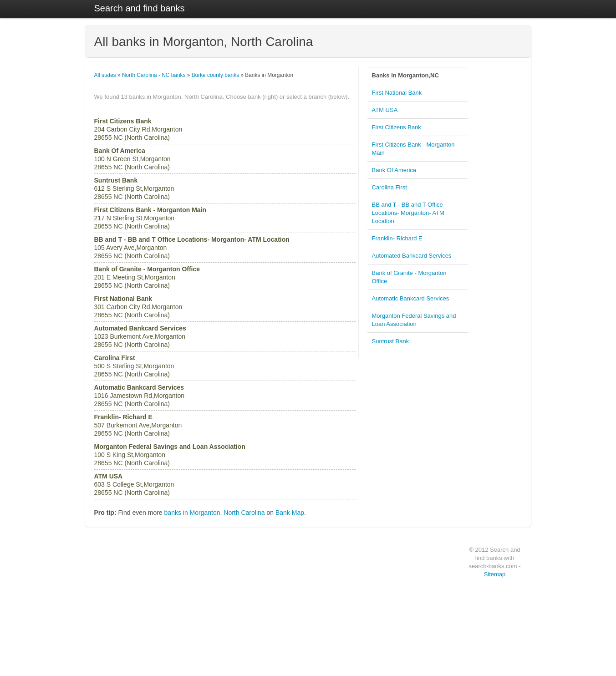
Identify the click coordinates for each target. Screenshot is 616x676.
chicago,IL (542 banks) (216, 580)
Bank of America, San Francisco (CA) (424, 624)
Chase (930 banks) (117, 656)
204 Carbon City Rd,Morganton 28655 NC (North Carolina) (138, 129)
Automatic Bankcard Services (411, 298)
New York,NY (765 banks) (220, 558)
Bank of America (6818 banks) (129, 558)
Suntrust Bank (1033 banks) (127, 624)
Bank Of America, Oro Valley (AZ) (420, 656)
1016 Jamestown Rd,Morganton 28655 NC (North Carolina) (139, 396)
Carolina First (389, 187)
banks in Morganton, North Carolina (215, 513)
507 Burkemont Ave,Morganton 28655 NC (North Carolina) (138, 425)
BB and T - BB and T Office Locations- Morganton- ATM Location (408, 213)
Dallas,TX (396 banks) (216, 635)
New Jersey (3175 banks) (315, 646)
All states (105, 75)
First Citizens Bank (397, 127)
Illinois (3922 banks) (309, 624)
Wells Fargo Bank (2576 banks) (131, 569)
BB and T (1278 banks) (121, 613)
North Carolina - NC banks (154, 75)
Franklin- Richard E (397, 238)
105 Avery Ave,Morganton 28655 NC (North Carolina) (192, 248)
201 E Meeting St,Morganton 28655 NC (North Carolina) (147, 277)
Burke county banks (215, 75)
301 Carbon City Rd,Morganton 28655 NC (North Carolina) (138, 307)
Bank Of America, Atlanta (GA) (416, 635)
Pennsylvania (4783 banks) (317, 591)
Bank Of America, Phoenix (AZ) (417, 613)
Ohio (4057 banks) (307, 613)
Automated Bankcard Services (412, 256)
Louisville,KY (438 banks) (219, 591)
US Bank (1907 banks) (121, 580)
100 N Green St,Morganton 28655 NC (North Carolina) (132, 159)
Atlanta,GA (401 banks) (217, 624)
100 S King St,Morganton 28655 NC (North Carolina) (170, 455)
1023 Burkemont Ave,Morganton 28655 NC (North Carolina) (140, 336)
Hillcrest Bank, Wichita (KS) (413, 646)
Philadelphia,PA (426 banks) (223, 602)
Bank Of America (394, 170)
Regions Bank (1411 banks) (127, 602)
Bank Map (290, 513)
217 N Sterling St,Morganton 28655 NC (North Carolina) (150, 218)
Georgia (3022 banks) (311, 656)
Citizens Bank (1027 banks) (126, 635)
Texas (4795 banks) (309, 580)
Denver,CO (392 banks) (218, 646)
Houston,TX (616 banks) (218, 569)
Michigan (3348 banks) (312, 635)
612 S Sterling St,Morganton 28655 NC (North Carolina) (134, 188)
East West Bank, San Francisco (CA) (424, 591)
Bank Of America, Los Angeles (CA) (422, 580)
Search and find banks (140, 8)
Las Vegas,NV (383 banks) (221, 656)
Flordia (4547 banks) (310, 602)
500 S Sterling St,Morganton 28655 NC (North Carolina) (134, 366)
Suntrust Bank (391, 341)
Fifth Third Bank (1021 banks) (129, 646)
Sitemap (495, 574)
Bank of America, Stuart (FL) (414, 558)
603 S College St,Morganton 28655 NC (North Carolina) (134, 484)
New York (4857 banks (312, 569)
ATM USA (385, 110)
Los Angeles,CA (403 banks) (223, 613)
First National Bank (397, 93)
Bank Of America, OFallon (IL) (416, 569)
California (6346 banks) (313, 558)
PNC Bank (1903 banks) (123, 591)
